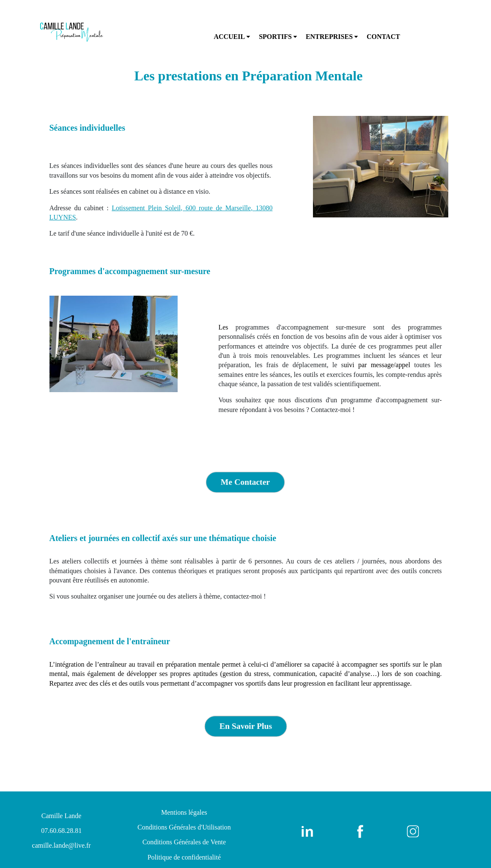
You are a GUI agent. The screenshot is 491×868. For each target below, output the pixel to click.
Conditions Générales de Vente (184, 842)
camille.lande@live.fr (62, 845)
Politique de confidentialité (184, 857)
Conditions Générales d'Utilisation (184, 827)
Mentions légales (184, 812)
